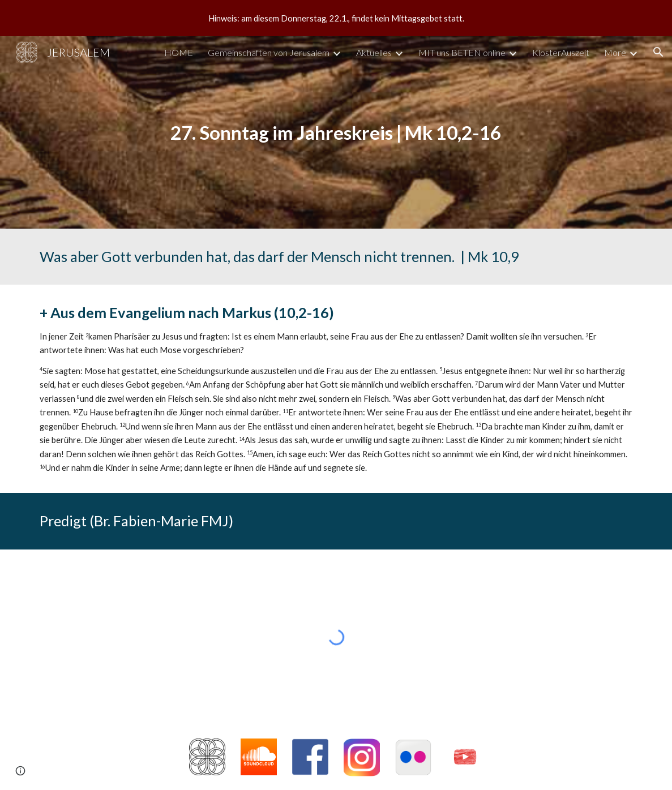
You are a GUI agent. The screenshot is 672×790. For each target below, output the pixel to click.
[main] (336, 133)
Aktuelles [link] (374, 52)
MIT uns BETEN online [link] (462, 52)
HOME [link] (179, 52)
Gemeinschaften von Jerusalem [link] (269, 52)
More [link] (615, 52)
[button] (658, 52)
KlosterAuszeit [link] (561, 52)
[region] (336, 18)
